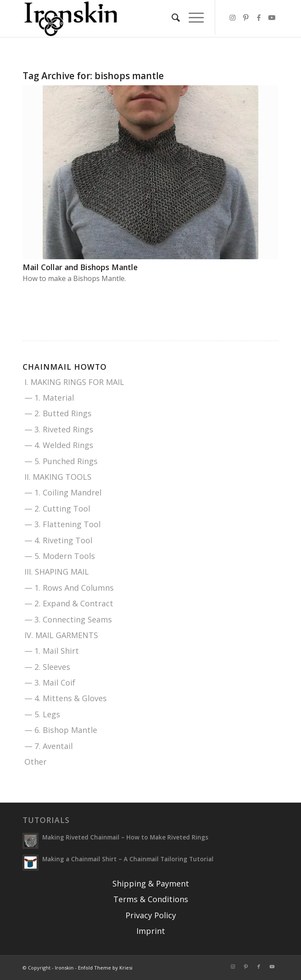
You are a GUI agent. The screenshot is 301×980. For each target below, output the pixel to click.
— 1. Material (49, 398)
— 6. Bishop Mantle (61, 730)
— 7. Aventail (49, 746)
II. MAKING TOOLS (58, 477)
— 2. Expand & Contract (69, 603)
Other (36, 762)
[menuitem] (171, 17)
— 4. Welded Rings (59, 445)
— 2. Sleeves (47, 667)
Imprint (151, 931)
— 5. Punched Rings (61, 461)
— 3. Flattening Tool (63, 524)
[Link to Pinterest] (246, 17)
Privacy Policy (151, 915)
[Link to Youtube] (272, 17)
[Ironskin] (125, 18)
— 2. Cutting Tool (57, 508)
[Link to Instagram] (233, 17)
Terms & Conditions (151, 899)
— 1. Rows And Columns (69, 588)
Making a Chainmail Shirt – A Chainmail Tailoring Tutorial (128, 859)
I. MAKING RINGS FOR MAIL (74, 382)
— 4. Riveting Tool (58, 540)
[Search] (171, 17)
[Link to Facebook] (259, 17)
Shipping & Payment (151, 883)
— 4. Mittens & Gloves (66, 698)
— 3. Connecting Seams (68, 619)
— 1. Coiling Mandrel (63, 492)
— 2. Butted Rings (58, 413)
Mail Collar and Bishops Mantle (80, 267)
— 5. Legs (42, 714)
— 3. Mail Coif (50, 682)
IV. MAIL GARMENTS (61, 635)
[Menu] (192, 17)
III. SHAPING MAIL (57, 572)
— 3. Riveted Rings (59, 429)
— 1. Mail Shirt (52, 651)
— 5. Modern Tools (60, 556)
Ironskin (64, 968)
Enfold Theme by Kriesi (105, 968)
